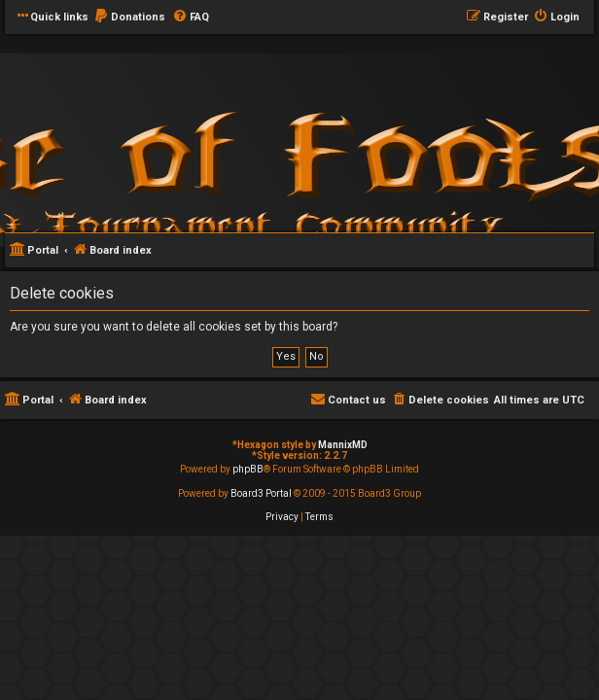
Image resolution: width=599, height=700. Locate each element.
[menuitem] (129, 17)
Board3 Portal (261, 493)
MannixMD (343, 445)
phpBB (248, 469)
